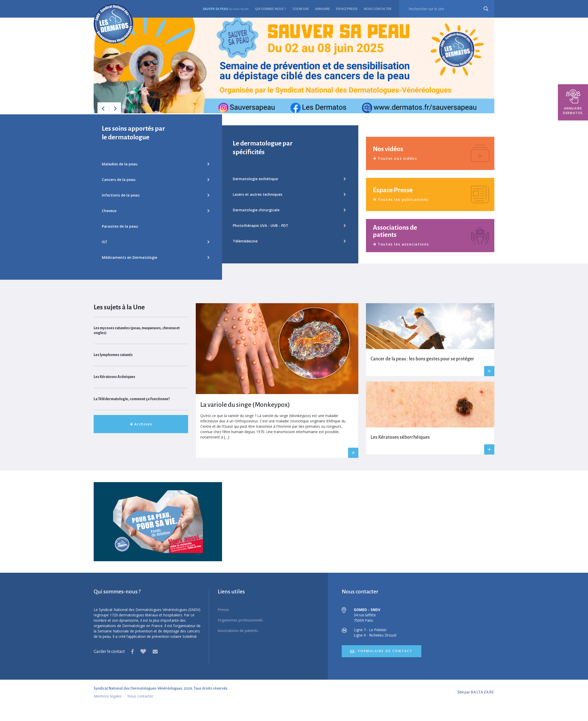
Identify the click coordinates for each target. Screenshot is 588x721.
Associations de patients (238, 631)
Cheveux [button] (156, 211)
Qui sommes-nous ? (271, 9)
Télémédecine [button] (289, 241)
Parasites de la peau (120, 226)
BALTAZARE (483, 692)
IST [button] (156, 242)
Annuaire (322, 9)
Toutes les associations (401, 244)
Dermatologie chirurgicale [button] (289, 210)
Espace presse (347, 9)
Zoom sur (301, 9)
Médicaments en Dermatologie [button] (156, 257)
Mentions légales (108, 696)
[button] (103, 108)
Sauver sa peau (226, 9)
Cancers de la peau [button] (156, 180)
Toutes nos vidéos (395, 158)
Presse (223, 610)
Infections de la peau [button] (156, 195)
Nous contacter (378, 9)
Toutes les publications (401, 199)
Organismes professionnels (240, 620)
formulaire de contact (382, 651)
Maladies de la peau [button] (156, 164)
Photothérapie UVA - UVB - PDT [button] (289, 225)
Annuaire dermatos (573, 102)
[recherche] (447, 9)
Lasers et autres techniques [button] (289, 194)
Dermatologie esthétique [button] (289, 179)
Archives (141, 424)
